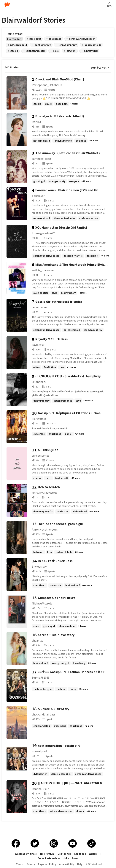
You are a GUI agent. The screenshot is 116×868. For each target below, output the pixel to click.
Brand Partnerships (49, 858)
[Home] (56, 5)
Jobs (66, 858)
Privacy (31, 864)
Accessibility (67, 864)
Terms (20, 864)
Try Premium (47, 854)
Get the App (64, 854)
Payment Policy (47, 864)
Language (80, 854)
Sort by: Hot (100, 67)
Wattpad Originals (26, 854)
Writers (93, 854)
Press (75, 858)
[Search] (109, 5)
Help (80, 864)
